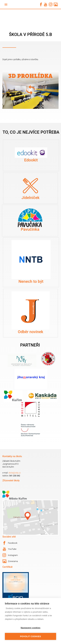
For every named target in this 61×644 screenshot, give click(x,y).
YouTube (10, 549)
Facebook (10, 543)
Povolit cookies (30, 636)
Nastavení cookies (30, 628)
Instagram (10, 555)
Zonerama (10, 561)
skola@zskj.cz (15, 473)
